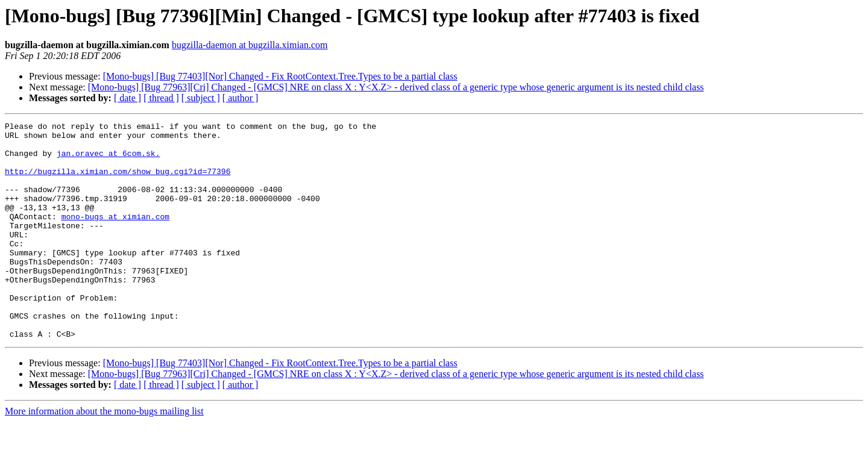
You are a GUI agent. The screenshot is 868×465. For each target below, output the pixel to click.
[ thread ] (161, 98)
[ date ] (127, 98)
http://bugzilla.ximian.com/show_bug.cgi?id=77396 (118, 182)
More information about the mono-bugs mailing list (104, 454)
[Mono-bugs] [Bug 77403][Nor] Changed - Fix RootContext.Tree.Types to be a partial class (280, 76)
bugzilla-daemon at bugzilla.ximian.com (250, 45)
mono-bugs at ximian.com (115, 236)
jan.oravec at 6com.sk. (108, 160)
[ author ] (241, 98)
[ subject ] (201, 98)
